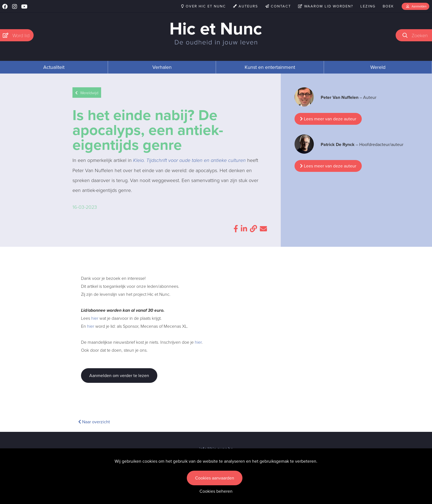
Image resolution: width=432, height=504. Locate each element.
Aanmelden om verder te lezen (119, 376)
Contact (278, 6)
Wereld (378, 67)
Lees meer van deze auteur (328, 119)
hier (95, 318)
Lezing (368, 6)
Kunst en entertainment (270, 67)
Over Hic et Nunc (204, 6)
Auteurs (246, 6)
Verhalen (162, 67)
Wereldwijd (87, 93)
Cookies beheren (216, 491)
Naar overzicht (94, 422)
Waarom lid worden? (326, 6)
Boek (388, 6)
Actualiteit (54, 67)
